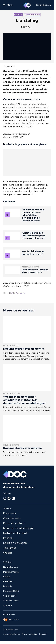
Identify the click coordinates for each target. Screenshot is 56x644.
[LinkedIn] (13, 498)
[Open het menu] (8, 5)
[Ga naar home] (27, 5)
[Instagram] (5, 498)
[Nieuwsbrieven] (43, 5)
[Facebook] (9, 498)
